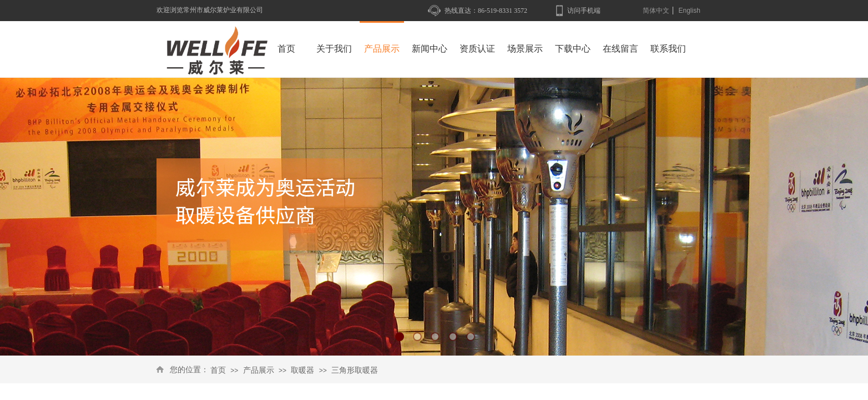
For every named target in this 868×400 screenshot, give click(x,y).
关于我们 (334, 49)
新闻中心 (430, 49)
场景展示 (525, 49)
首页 (218, 370)
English (689, 11)
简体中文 (656, 11)
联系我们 (668, 49)
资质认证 (477, 49)
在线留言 (620, 49)
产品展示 (259, 370)
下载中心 (573, 49)
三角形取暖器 (355, 370)
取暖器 (302, 370)
